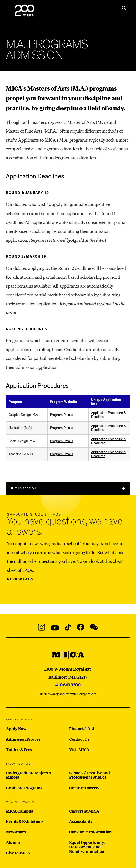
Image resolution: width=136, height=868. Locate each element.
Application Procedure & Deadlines (109, 415)
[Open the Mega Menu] (110, 8)
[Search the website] (124, 8)
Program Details (61, 415)
